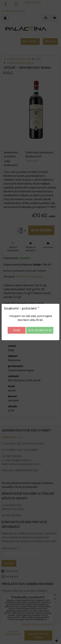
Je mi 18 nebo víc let (40, 330)
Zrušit (17, 330)
